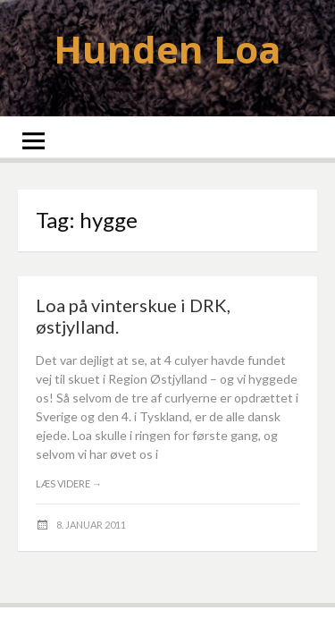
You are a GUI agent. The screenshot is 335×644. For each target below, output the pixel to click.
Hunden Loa (167, 49)
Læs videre (69, 483)
